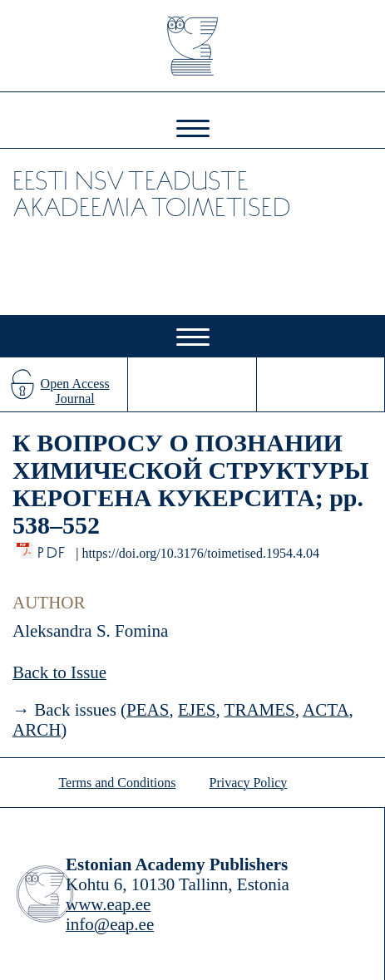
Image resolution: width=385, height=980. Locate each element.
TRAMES (260, 710)
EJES (197, 710)
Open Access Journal (75, 391)
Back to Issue (59, 672)
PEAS (148, 710)
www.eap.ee (108, 904)
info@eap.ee (110, 924)
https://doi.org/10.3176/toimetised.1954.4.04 (200, 553)
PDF (53, 548)
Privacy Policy (249, 783)
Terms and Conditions (117, 783)
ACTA (326, 710)
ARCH (37, 730)
